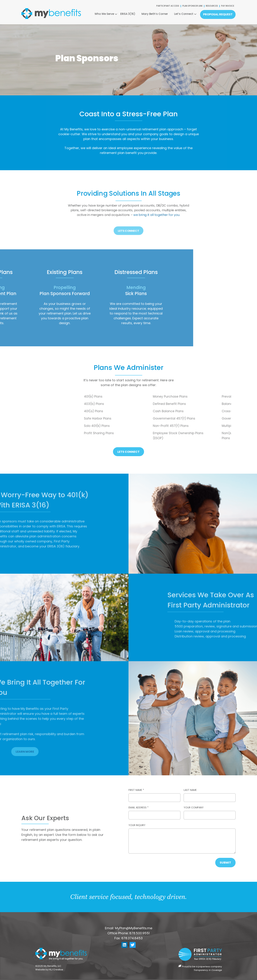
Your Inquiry (137, 825)
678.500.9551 (139, 933)
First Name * (136, 790)
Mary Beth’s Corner (155, 14)
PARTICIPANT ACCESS (168, 6)
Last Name (190, 790)
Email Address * (138, 808)
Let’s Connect (184, 14)
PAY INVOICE (228, 6)
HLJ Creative (56, 970)
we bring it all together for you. (144, 213)
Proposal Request (218, 15)
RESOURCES (212, 6)
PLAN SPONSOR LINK (192, 6)
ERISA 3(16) (128, 14)
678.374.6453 (132, 938)
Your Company (194, 808)
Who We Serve (104, 14)
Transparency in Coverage (208, 970)
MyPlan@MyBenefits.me (134, 928)
